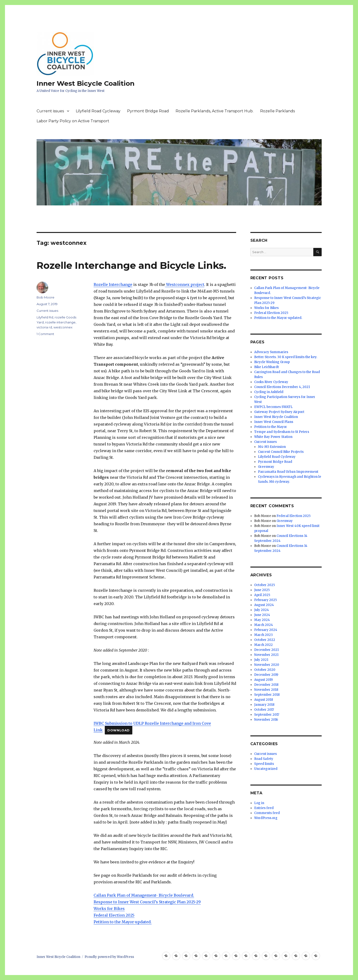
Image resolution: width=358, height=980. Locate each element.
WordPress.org (266, 818)
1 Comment (45, 334)
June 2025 (262, 590)
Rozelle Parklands (277, 111)
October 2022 (265, 640)
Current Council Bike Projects (281, 452)
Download (119, 730)
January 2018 (264, 705)
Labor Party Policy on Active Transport (73, 121)
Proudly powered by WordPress (109, 957)
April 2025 (262, 595)
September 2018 (267, 695)
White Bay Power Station (273, 437)
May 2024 (262, 620)
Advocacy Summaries (271, 352)
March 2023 (263, 635)
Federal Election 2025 (114, 915)
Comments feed (267, 813)
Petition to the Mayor (271, 427)
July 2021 (261, 660)
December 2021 (266, 650)
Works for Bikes (109, 909)
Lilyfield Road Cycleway (98, 111)
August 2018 (264, 700)
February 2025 (265, 600)
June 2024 (262, 615)
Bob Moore (45, 297)
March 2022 (263, 645)
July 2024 (262, 610)
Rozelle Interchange (113, 284)
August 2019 (263, 680)
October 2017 (264, 710)
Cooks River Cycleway (271, 382)
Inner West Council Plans (274, 422)
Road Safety (264, 759)
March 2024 (264, 625)
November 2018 (266, 690)
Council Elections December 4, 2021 (282, 387)
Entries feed (264, 808)
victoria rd (44, 327)
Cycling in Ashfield (269, 392)
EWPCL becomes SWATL (273, 407)
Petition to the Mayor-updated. (123, 922)
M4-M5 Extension (272, 447)
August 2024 (264, 605)
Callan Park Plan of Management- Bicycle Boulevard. (144, 895)
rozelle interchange (60, 322)
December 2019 (266, 675)
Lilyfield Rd (45, 317)
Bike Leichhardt (267, 367)
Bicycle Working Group (272, 362)
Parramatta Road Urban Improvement (288, 472)
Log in (259, 803)
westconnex (63, 327)
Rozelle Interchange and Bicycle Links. (131, 265)
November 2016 (266, 720)
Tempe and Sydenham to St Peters (282, 432)
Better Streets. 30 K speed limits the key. (286, 357)
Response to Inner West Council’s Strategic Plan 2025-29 (147, 902)
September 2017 (267, 715)
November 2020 (267, 665)
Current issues (50, 111)
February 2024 (266, 630)
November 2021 (266, 655)
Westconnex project (185, 284)
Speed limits (264, 764)
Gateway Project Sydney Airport (279, 412)
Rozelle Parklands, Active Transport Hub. (215, 111)
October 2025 (265, 585)
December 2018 (266, 685)
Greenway (266, 467)
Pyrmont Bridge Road (148, 111)
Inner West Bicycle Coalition (86, 83)
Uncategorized (266, 769)
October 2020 (265, 670)
